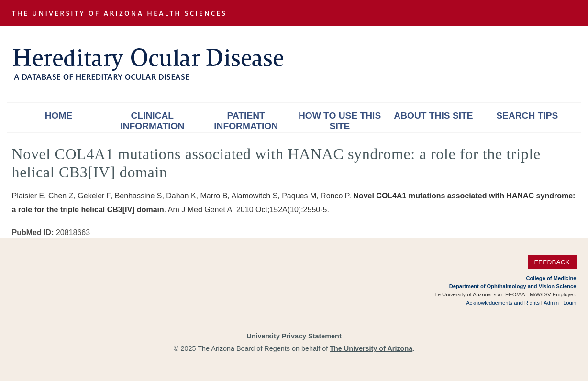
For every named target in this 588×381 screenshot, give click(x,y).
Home (59, 115)
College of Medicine (551, 278)
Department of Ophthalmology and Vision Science (513, 286)
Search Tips (527, 115)
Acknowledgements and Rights (503, 303)
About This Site (433, 115)
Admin (551, 303)
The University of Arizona (371, 348)
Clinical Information (152, 121)
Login (570, 303)
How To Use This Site (340, 121)
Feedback (552, 262)
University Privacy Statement (294, 336)
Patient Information (246, 121)
